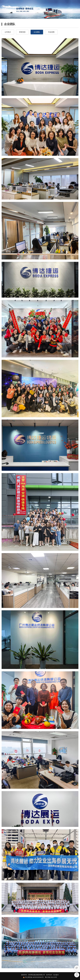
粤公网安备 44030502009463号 (35, 977)
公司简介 (8, 32)
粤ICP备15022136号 (51, 977)
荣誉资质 (22, 32)
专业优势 (51, 32)
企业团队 (37, 32)
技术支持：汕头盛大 (53, 975)
